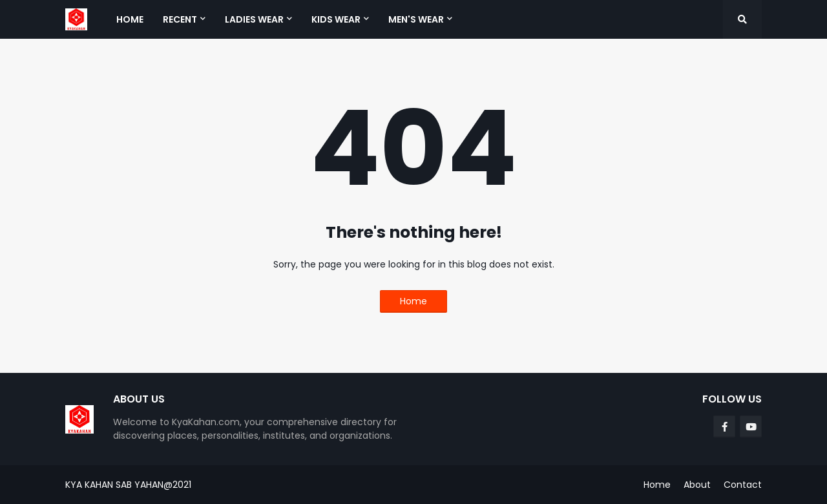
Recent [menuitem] (180, 19)
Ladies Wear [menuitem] (254, 19)
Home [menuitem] (130, 19)
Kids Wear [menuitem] (336, 19)
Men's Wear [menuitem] (416, 19)
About (697, 485)
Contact (743, 485)
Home (413, 301)
